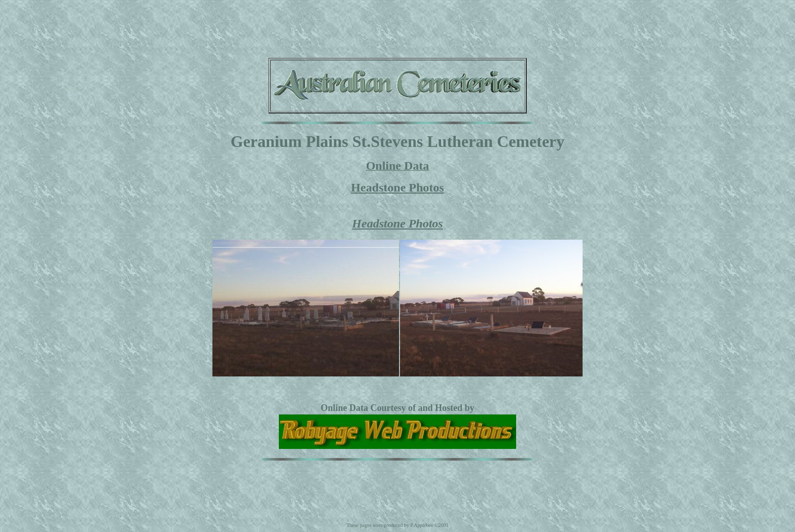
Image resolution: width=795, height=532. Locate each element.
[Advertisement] (397, 27)
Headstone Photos (397, 187)
